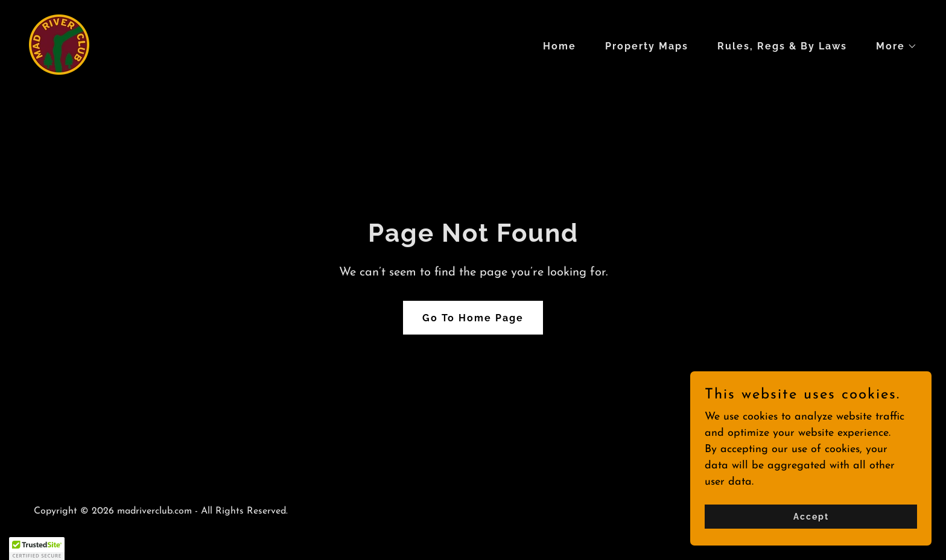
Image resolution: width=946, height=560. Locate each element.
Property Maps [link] (647, 46)
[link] (59, 44)
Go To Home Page (473, 318)
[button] (892, 46)
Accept (811, 525)
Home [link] (560, 46)
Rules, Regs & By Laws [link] (782, 46)
